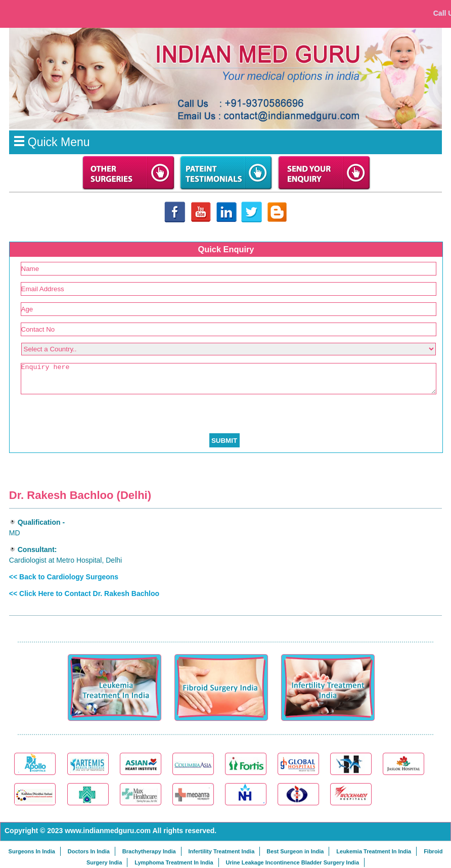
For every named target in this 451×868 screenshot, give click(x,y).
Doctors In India (89, 851)
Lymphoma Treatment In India (174, 862)
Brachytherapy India (149, 851)
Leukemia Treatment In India (374, 851)
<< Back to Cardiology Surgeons (64, 577)
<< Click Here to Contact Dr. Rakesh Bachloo (84, 593)
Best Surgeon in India (295, 851)
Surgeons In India (32, 851)
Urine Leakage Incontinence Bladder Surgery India (292, 862)
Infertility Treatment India (221, 851)
